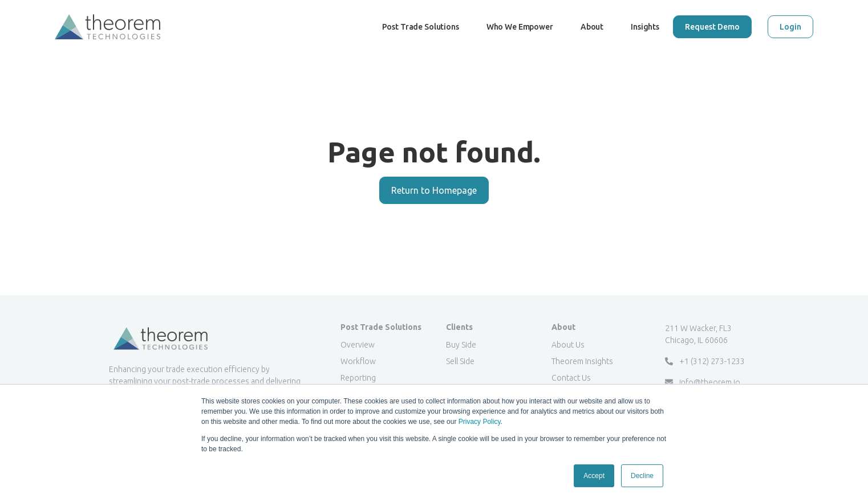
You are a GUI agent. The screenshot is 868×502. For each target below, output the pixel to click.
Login (790, 27)
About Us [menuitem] (568, 345)
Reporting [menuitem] (358, 378)
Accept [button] (594, 476)
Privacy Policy (480, 422)
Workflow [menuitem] (358, 361)
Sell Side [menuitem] (460, 361)
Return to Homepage (434, 190)
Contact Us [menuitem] (571, 378)
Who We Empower (520, 38)
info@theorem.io (703, 382)
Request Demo (712, 27)
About (592, 27)
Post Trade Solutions (421, 38)
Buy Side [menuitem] (461, 345)
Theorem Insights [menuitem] (582, 361)
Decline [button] (642, 476)
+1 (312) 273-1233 (705, 361)
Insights (645, 27)
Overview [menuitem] (358, 345)
